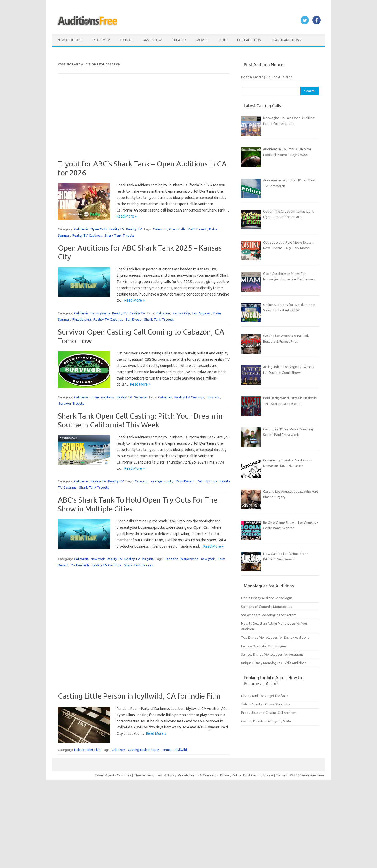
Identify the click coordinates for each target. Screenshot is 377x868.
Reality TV (101, 40)
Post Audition (249, 40)
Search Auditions (286, 40)
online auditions (103, 397)
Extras (126, 40)
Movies (202, 40)
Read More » (127, 216)
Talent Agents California (113, 775)
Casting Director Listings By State (266, 721)
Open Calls (99, 229)
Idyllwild (181, 750)
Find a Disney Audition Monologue (267, 598)
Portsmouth (80, 565)
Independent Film (87, 750)
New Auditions (70, 40)
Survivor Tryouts (71, 403)
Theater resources (148, 775)
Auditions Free (313, 775)
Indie (223, 40)
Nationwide (190, 559)
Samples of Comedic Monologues (267, 607)
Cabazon (160, 229)
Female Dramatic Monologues (264, 646)
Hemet (167, 750)
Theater (179, 40)
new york (208, 559)
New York (98, 559)
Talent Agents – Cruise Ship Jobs (266, 704)
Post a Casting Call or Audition (267, 77)
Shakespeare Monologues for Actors (269, 615)
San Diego (134, 319)
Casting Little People (143, 750)
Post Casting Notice (258, 775)
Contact (282, 775)
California (81, 229)
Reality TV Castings (87, 235)
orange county (162, 481)
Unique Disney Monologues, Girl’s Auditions (274, 663)
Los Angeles (202, 313)
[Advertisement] (144, 123)
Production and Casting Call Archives (269, 713)
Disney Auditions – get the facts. (265, 696)
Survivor (141, 397)
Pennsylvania (100, 313)
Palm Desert (197, 229)
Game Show (152, 40)
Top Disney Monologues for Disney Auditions (275, 637)
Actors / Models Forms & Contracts (191, 775)
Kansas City (181, 313)
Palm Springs (207, 481)
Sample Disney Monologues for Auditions (272, 654)
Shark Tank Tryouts (119, 235)
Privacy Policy (231, 775)
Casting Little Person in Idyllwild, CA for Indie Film (139, 696)
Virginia (148, 559)
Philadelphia (82, 319)
